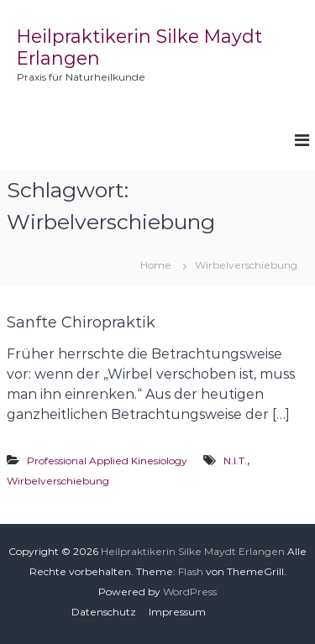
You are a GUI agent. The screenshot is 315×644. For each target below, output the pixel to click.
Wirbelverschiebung (58, 481)
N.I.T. (235, 461)
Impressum (177, 612)
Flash (191, 571)
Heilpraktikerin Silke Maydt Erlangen (193, 551)
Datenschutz (104, 612)
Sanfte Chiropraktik (81, 322)
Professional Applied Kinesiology (107, 461)
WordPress (190, 592)
